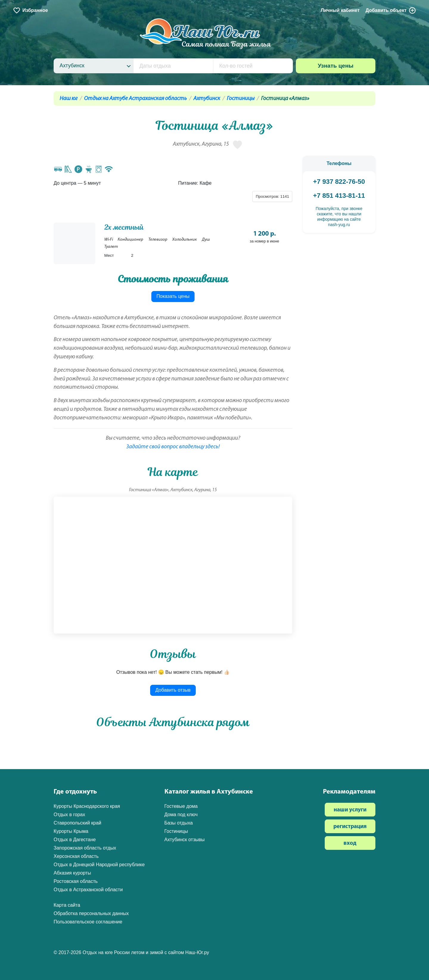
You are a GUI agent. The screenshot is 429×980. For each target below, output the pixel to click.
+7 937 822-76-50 (339, 182)
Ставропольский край (77, 823)
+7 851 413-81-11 (339, 196)
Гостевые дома (181, 806)
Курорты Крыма (71, 831)
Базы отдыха (179, 823)
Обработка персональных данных (91, 913)
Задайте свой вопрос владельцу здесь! (173, 447)
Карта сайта (67, 905)
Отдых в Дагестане (75, 840)
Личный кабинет (340, 10)
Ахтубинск (207, 99)
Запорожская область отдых (85, 848)
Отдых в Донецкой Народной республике (99, 865)
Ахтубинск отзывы (185, 840)
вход (350, 843)
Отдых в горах (69, 815)
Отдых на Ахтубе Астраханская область (135, 99)
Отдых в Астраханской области (88, 890)
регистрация (350, 827)
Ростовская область (76, 881)
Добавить (391, 10)
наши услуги (350, 810)
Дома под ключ (181, 815)
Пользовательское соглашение (88, 922)
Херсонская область (76, 856)
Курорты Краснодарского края (87, 806)
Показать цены (173, 296)
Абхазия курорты (72, 873)
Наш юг (69, 99)
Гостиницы (241, 99)
